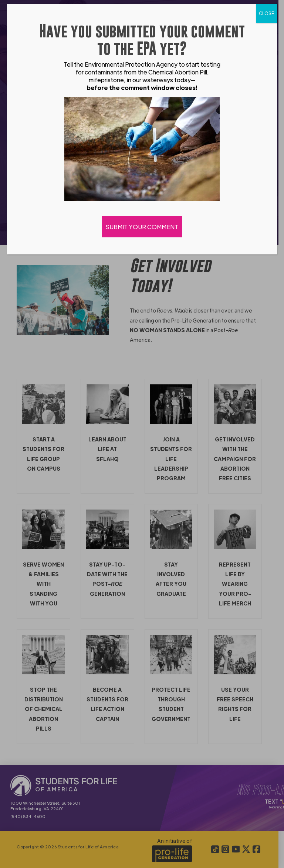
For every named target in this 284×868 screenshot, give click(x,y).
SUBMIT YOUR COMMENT (142, 227)
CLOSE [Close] (266, 13)
